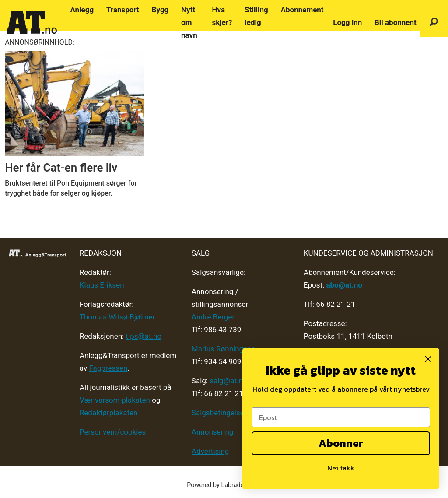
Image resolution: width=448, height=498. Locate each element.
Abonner (341, 443)
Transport (123, 10)
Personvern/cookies (113, 432)
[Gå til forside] (32, 22)
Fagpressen (108, 368)
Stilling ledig (256, 16)
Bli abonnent (395, 22)
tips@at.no (143, 336)
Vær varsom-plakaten (115, 400)
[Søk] (434, 23)
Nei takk (341, 468)
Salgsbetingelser (219, 413)
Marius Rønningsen (223, 349)
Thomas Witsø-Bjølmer (117, 317)
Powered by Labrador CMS (224, 485)
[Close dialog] (428, 359)
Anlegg (82, 10)
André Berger (213, 317)
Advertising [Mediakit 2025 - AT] (210, 451)
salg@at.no (228, 381)
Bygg (160, 10)
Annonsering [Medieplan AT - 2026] (213, 432)
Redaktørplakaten (109, 413)
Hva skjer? (222, 16)
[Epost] (341, 417)
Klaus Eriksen (102, 285)
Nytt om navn (189, 22)
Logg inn (347, 22)
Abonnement (302, 10)
